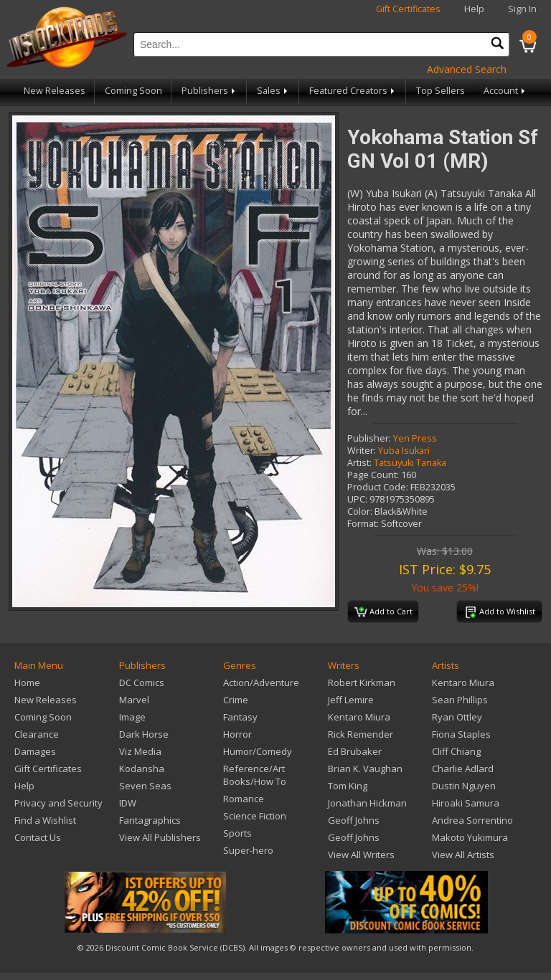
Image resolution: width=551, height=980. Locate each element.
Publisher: (369, 438)
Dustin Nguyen (464, 786)
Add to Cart (383, 612)
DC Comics (142, 682)
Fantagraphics (150, 820)
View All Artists (463, 855)
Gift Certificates (408, 9)
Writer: (362, 451)
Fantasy (240, 717)
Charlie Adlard (463, 769)
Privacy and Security (58, 803)
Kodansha (142, 769)
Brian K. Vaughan (365, 769)
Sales (273, 91)
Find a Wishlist (45, 820)
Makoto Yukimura (470, 837)
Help (474, 9)
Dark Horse (144, 734)
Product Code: (378, 487)
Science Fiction (255, 816)
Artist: (359, 463)
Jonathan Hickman (367, 803)
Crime (236, 700)
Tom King (348, 786)
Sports (237, 833)
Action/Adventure (261, 682)
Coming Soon (133, 91)
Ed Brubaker (355, 751)
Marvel (134, 700)
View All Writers (361, 855)
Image (132, 717)
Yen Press (415, 438)
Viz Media (140, 751)
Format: (363, 524)
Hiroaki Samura (466, 803)
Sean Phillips (460, 700)
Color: (360, 512)
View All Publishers (160, 837)
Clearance (37, 734)
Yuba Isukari (404, 451)
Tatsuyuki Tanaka (410, 463)
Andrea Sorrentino (472, 820)
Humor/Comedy (258, 751)
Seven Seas (145, 786)
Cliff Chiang (456, 751)
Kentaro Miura (359, 717)
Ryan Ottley (457, 717)
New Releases (55, 91)
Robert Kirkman (362, 682)
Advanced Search (467, 69)
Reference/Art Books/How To (255, 775)
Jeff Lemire (351, 700)
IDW (128, 803)
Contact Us (38, 837)
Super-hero (248, 850)
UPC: (357, 499)
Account (505, 91)
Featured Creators (353, 91)
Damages (35, 751)
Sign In (522, 9)
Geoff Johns (354, 820)
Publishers (209, 91)
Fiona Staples (461, 734)
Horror (237, 734)
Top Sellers (441, 91)
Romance (244, 799)
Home (27, 682)
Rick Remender (361, 734)
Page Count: (373, 475)
